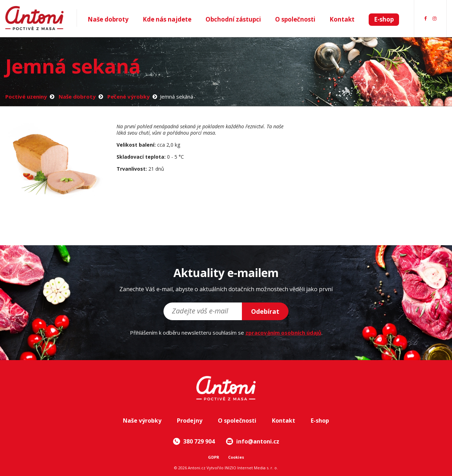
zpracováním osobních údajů (283, 333)
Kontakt (342, 19)
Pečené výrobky (129, 96)
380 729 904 (194, 441)
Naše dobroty (108, 19)
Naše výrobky (142, 421)
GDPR (214, 457)
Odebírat (265, 311)
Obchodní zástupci (233, 19)
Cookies (236, 457)
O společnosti (295, 19)
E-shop (384, 19)
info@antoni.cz (253, 441)
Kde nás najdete (167, 19)
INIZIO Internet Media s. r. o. (251, 468)
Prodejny (190, 421)
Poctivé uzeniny (26, 96)
